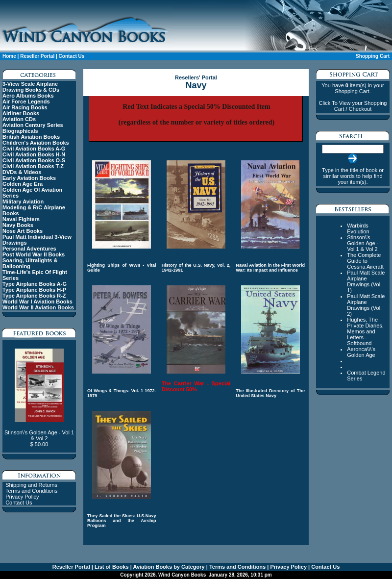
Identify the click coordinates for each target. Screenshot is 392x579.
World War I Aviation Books (37, 302)
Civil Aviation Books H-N (34, 154)
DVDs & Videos (22, 172)
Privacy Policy (22, 497)
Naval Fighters (21, 219)
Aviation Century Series (33, 125)
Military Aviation (23, 201)
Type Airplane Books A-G (35, 284)
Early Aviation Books (29, 178)
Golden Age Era (23, 184)
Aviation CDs (19, 119)
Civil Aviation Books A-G (34, 149)
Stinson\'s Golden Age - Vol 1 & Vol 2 (363, 243)
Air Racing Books (25, 107)
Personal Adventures (29, 249)
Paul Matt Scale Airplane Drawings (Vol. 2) (366, 305)
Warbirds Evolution (358, 228)
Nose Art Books (23, 231)
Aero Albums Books (28, 96)
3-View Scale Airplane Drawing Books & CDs (31, 87)
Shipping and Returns (31, 485)
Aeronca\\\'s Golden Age (361, 352)
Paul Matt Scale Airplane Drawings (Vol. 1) (366, 281)
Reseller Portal (37, 56)
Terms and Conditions (31, 491)
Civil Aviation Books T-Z (33, 166)
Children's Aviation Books (36, 143)
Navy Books (18, 225)
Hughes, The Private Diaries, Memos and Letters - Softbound (365, 331)
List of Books (111, 567)
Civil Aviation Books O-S (34, 160)
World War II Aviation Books (38, 307)
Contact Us (72, 56)
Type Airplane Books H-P (34, 290)
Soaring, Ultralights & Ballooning (30, 263)
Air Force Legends (26, 101)
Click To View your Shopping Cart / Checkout (353, 106)
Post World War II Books (34, 254)
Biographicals (20, 131)
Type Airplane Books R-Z (34, 296)
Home (9, 56)
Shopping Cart (373, 56)
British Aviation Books (31, 137)
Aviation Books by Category (168, 567)
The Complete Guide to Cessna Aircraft (365, 261)
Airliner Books (21, 113)
